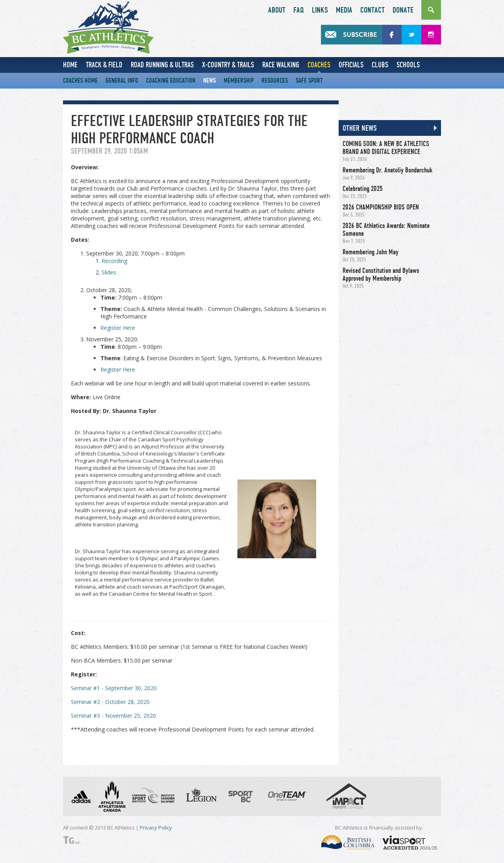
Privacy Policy (156, 828)
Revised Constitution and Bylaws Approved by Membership (381, 274)
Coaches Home (80, 81)
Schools (408, 65)
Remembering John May (371, 252)
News (209, 81)
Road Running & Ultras (162, 65)
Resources (275, 81)
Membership (239, 81)
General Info (122, 81)
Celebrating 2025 (363, 189)
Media (344, 10)
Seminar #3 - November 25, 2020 (113, 716)
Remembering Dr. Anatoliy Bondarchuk (387, 170)
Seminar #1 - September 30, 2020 (114, 688)
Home (70, 65)
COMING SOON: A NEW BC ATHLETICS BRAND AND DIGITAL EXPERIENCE (386, 148)
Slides (109, 272)
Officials (351, 65)
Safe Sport (309, 81)
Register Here (118, 328)
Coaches (319, 65)
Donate (403, 10)
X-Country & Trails (228, 65)
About (277, 10)
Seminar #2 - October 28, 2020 (110, 702)
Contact (372, 10)
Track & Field (104, 65)
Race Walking (281, 65)
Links (320, 10)
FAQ (299, 10)
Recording (114, 261)
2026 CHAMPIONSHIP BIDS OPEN (381, 207)
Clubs (380, 65)
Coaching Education (171, 81)
